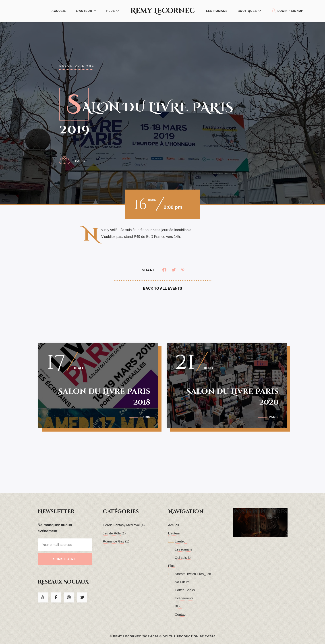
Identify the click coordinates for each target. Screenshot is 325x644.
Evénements (184, 598)
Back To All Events (163, 288)
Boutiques (249, 11)
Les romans (217, 11)
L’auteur (86, 11)
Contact (181, 614)
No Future (182, 582)
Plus (113, 11)
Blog (178, 606)
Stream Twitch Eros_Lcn (193, 574)
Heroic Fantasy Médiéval (121, 525)
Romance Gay (114, 541)
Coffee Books (185, 590)
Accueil (59, 11)
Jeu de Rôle (112, 533)
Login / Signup (287, 10)
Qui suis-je (183, 558)
